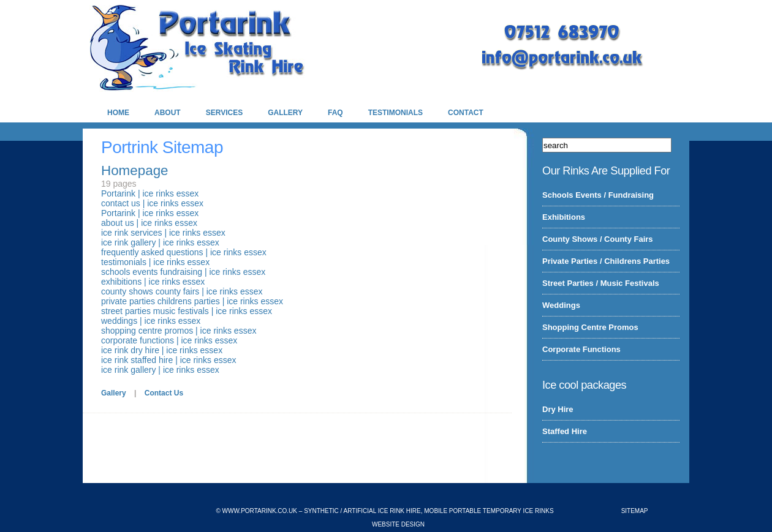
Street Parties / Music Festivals (601, 283)
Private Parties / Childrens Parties (606, 261)
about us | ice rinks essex (149, 223)
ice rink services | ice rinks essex (163, 233)
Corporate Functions (581, 349)
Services (224, 113)
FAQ (335, 113)
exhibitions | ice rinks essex (153, 282)
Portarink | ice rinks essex (150, 193)
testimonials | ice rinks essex (155, 262)
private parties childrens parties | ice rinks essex (192, 301)
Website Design (398, 524)
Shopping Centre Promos (590, 327)
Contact (466, 113)
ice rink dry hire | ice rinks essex (162, 350)
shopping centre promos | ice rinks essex (179, 331)
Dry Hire (558, 409)
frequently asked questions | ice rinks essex (184, 252)
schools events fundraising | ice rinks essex (183, 272)
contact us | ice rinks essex (152, 203)
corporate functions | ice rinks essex (169, 340)
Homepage (135, 170)
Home (118, 113)
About (168, 113)
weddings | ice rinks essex (151, 321)
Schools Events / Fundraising (598, 195)
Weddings (561, 305)
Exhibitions (564, 217)
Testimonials (395, 113)
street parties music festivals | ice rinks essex (187, 311)
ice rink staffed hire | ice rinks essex (168, 360)
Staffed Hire (565, 431)
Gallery (285, 113)
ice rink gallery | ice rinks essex (160, 242)
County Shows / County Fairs (598, 239)
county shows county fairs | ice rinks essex (182, 291)
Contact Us (164, 393)
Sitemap (635, 511)
